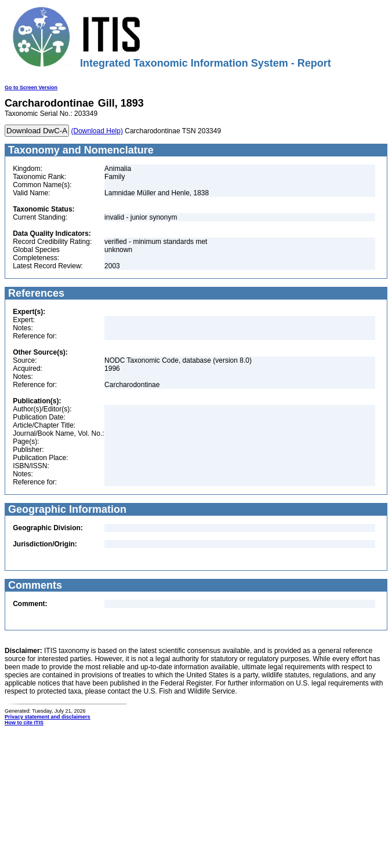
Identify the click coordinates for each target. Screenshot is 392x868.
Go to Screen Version (31, 87)
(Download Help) (97, 131)
